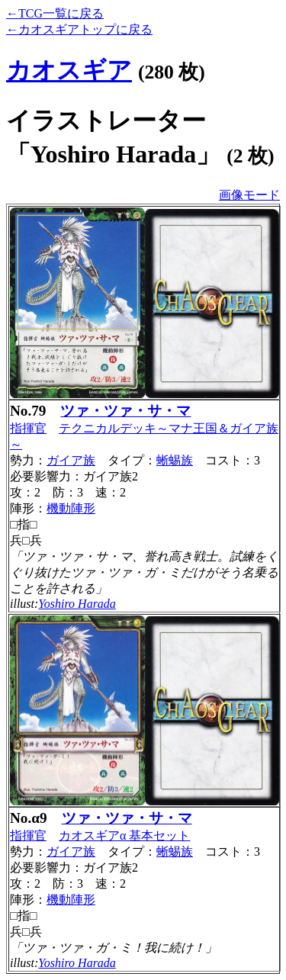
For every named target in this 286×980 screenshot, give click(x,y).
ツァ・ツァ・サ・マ (125, 411)
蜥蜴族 (175, 460)
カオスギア (69, 70)
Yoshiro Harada (77, 604)
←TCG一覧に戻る (55, 13)
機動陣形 (71, 508)
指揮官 (28, 428)
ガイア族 (71, 460)
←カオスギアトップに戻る (79, 29)
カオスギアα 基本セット (124, 835)
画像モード (249, 195)
